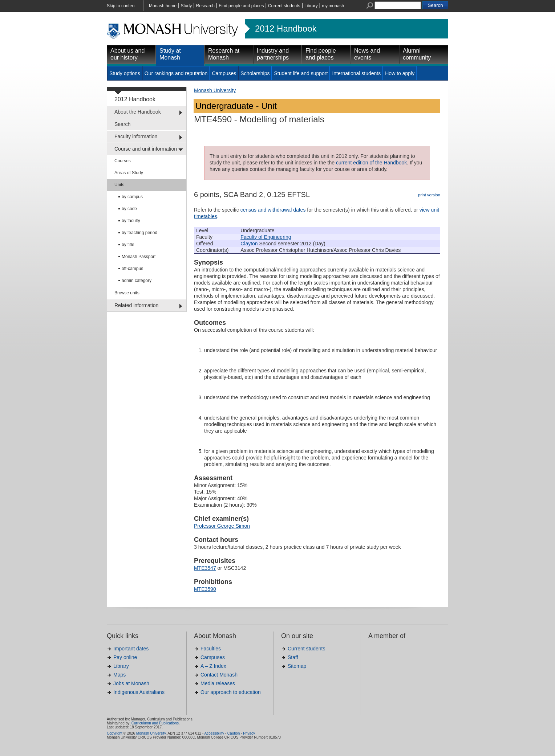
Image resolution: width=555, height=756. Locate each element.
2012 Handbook (286, 29)
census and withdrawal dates (273, 210)
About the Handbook (138, 112)
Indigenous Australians (139, 692)
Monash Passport (139, 257)
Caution (234, 733)
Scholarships (255, 73)
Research (205, 6)
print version (429, 195)
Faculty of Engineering (266, 237)
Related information (136, 305)
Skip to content (121, 6)
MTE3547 (205, 568)
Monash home (163, 6)
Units (119, 185)
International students (356, 73)
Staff (293, 657)
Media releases (218, 683)
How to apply (400, 73)
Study (186, 6)
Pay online (125, 657)
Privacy (249, 733)
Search (122, 124)
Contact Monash (219, 675)
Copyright (115, 733)
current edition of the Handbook (371, 163)
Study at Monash (170, 54)
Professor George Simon (222, 526)
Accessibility (214, 733)
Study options (125, 73)
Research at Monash (224, 54)
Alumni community (417, 54)
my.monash (333, 6)
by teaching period (139, 233)
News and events (367, 54)
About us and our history (127, 54)
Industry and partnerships (273, 54)
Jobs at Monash (131, 683)
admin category (137, 281)
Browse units (127, 293)
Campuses (224, 73)
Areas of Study (129, 173)
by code (129, 209)
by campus (132, 197)
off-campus (132, 269)
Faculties (211, 649)
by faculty (131, 221)
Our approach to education (231, 692)
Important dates (131, 649)
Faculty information (136, 136)
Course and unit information (146, 149)
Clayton (249, 244)
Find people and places (241, 6)
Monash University (215, 90)
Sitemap (297, 666)
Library (311, 6)
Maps (119, 675)
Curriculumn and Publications (155, 723)
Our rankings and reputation (176, 73)
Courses (123, 161)
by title (128, 245)
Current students (284, 6)
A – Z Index (213, 666)
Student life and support (301, 73)
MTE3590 (205, 589)
